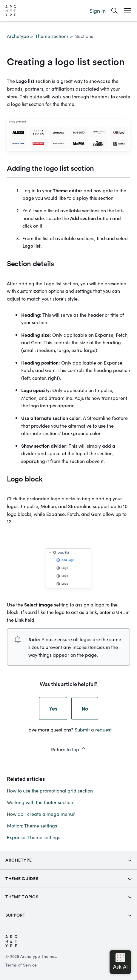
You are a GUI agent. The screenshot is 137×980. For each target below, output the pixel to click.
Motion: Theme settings (32, 825)
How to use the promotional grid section (50, 790)
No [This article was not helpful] (85, 708)
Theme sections (52, 36)
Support (16, 915)
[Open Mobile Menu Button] (127, 11)
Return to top (69, 749)
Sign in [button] (98, 11)
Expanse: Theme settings (34, 837)
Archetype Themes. (39, 956)
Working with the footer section (40, 802)
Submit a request (93, 729)
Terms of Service (21, 965)
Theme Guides (22, 879)
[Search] (114, 11)
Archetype (18, 36)
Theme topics (22, 897)
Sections (84, 36)
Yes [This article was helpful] (53, 708)
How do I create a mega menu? (41, 814)
